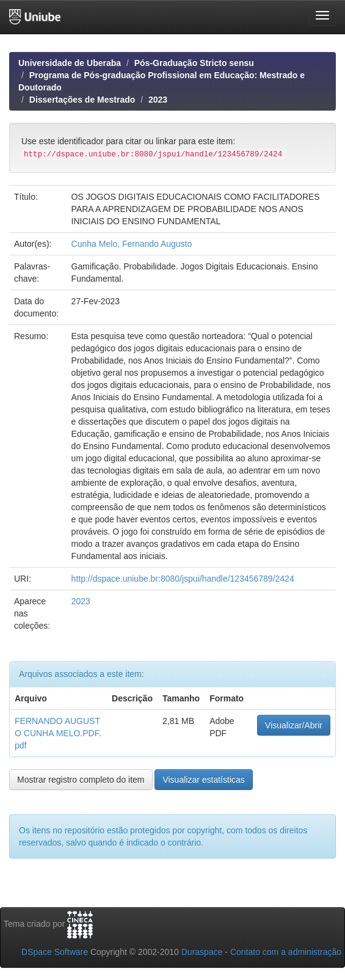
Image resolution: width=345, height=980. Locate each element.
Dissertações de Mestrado (82, 100)
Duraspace (202, 952)
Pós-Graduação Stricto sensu (194, 63)
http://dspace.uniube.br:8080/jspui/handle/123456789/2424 (183, 579)
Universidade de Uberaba (70, 63)
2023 (158, 100)
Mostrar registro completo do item (81, 780)
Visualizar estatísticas (203, 780)
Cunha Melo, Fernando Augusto (132, 244)
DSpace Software (55, 952)
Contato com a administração (286, 952)
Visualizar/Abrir (294, 725)
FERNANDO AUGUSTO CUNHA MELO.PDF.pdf (58, 733)
